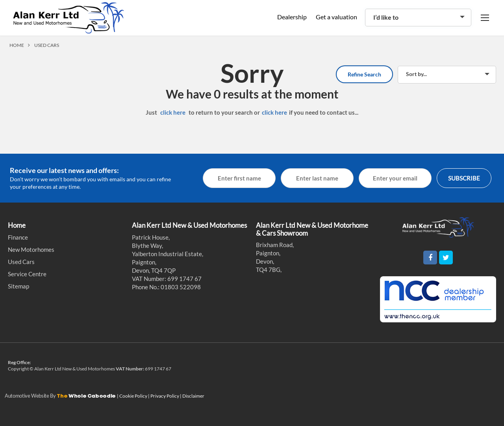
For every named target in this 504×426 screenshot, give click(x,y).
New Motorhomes (31, 249)
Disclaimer (193, 396)
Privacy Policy (165, 396)
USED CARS (47, 45)
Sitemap (19, 286)
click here (173, 112)
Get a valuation (336, 17)
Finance (18, 237)
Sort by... (416, 74)
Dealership (292, 17)
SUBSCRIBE (464, 178)
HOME (17, 45)
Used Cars (21, 262)
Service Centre (27, 274)
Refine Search (364, 74)
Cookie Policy (134, 396)
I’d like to (386, 17)
